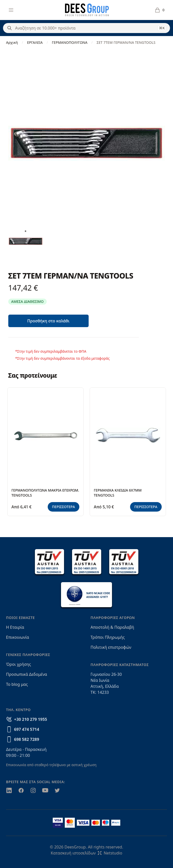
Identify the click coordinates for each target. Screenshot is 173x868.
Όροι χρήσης (18, 664)
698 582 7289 (27, 739)
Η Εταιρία (15, 627)
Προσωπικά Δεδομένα (27, 674)
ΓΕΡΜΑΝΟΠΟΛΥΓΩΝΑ (70, 42)
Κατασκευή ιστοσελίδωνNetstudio (86, 853)
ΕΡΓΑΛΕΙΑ (35, 42)
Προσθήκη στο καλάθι (48, 321)
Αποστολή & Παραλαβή (112, 627)
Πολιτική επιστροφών (111, 647)
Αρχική (12, 42)
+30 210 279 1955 (31, 719)
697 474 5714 (27, 729)
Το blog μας (17, 684)
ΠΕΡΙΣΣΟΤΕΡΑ (64, 507)
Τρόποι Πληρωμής (108, 637)
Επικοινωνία (18, 637)
